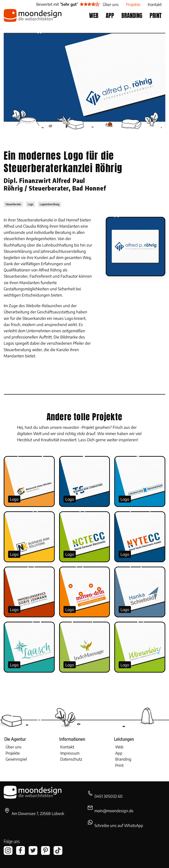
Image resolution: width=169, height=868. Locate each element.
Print (119, 765)
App (119, 753)
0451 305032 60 (109, 796)
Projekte (13, 753)
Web (119, 747)
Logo (14, 499)
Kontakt (67, 747)
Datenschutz (71, 759)
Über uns (14, 747)
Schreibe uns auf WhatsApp (119, 825)
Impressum (70, 753)
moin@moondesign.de (114, 811)
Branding (123, 759)
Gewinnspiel (16, 759)
